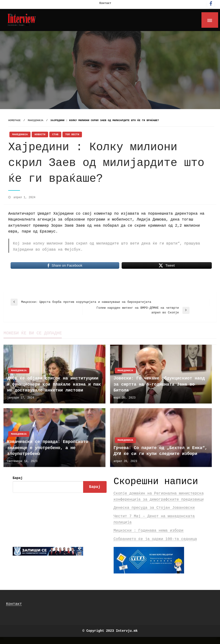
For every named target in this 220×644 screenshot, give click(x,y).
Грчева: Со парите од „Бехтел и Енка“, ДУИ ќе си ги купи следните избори (161, 451)
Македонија (35, 120)
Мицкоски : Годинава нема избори (149, 531)
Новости (40, 134)
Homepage (14, 120)
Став (55, 134)
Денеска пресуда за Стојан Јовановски (154, 508)
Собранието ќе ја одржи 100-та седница (155, 539)
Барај (18, 478)
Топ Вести (72, 134)
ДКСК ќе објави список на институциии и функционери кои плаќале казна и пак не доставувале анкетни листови (54, 384)
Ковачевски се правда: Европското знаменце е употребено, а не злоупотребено (48, 448)
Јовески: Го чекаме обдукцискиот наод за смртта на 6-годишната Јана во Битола (159, 384)
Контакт (105, 3)
